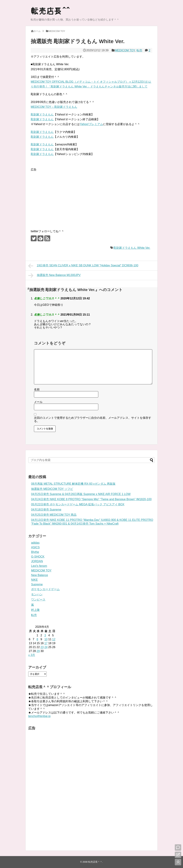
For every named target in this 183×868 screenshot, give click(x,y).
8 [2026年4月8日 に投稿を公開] (37, 639)
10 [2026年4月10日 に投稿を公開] (46, 639)
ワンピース (38, 600)
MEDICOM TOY (125, 50)
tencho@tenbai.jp (39, 716)
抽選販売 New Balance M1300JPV (54, 275)
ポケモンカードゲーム (45, 589)
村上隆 (35, 610)
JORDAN (37, 561)
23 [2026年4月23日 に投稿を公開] (42, 647)
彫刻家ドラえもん (42, 114)
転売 (139, 50)
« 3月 (32, 655)
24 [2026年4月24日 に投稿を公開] (46, 647)
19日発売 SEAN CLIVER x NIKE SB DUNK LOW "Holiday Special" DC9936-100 (83, 266)
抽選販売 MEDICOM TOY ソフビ (52, 489)
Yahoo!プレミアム (91, 124)
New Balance (39, 575)
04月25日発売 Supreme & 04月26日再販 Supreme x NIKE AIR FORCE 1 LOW (81, 494)
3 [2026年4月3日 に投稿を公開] (45, 635)
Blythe (35, 552)
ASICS (35, 547)
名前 (37, 389)
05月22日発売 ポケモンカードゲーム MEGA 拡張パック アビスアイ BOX (78, 504)
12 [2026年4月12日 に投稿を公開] (54, 639)
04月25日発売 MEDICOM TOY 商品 (54, 515)
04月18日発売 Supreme (46, 510)
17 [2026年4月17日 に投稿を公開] (46, 643)
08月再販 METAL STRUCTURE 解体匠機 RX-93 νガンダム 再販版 (73, 484)
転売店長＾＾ (95, 862)
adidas (35, 543)
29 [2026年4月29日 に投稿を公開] (38, 651)
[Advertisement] (61, 197)
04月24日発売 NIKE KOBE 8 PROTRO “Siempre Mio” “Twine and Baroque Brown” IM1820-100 (91, 499)
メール (38, 402)
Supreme (37, 584)
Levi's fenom (39, 566)
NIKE (34, 580)
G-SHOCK (38, 557)
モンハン (37, 594)
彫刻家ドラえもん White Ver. (132, 248)
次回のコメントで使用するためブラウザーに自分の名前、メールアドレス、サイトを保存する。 (93, 419)
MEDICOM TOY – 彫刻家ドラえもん (54, 107)
